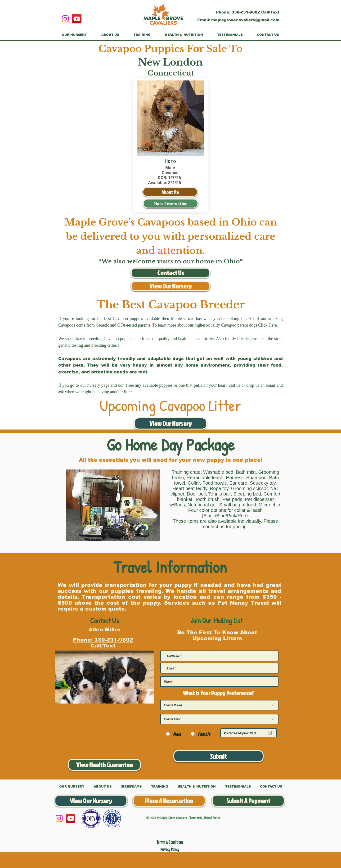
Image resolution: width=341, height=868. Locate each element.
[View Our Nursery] (170, 286)
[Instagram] (65, 19)
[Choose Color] (219, 719)
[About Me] (170, 192)
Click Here (267, 325)
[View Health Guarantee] (104, 765)
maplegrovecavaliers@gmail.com (245, 20)
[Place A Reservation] (169, 801)
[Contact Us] (170, 273)
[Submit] (218, 756)
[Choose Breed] (219, 705)
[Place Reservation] (171, 204)
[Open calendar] (270, 733)
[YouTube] (77, 19)
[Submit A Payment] (248, 801)
